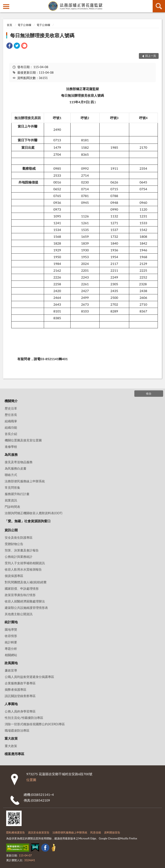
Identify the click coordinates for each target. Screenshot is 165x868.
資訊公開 (11, 530)
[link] (9, 46)
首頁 (9, 25)
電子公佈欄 (24, 25)
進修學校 (11, 447)
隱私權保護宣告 (16, 832)
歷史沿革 (11, 408)
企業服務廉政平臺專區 (20, 683)
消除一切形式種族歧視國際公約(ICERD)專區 (35, 724)
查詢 (159, 6)
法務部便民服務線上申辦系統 (25, 481)
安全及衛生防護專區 (19, 537)
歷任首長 (11, 415)
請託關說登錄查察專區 (20, 696)
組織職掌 (11, 421)
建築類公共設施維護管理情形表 (26, 608)
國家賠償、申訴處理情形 (22, 588)
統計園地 (11, 622)
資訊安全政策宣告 (39, 832)
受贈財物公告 (14, 544)
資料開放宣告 (112, 832)
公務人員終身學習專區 (20, 711)
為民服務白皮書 (16, 468)
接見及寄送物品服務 (19, 462)
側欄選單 (6, 7)
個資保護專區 (14, 576)
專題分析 (11, 649)
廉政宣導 (11, 670)
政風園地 (11, 663)
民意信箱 (96, 832)
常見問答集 (12, 487)
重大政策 (11, 738)
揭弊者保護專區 (16, 689)
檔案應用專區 (14, 754)
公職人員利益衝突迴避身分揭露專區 (29, 677)
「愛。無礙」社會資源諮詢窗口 (28, 521)
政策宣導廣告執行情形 (20, 595)
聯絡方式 (11, 475)
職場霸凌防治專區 (17, 730)
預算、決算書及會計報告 (22, 550)
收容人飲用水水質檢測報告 (23, 569)
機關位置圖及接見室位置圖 (23, 440)
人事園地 (11, 704)
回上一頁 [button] (151, 56)
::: (3, 3)
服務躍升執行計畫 (17, 494)
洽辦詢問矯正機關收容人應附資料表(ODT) (34, 513)
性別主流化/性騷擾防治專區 (24, 718)
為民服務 (11, 454)
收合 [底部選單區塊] (149, 393)
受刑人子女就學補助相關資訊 (25, 563)
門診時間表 (12, 507)
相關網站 (11, 655)
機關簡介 (11, 401)
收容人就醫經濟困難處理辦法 (25, 601)
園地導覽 (11, 629)
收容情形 (11, 636)
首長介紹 (11, 434)
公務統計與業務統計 (19, 557)
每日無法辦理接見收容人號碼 (42, 35)
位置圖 (31, 780)
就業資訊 (11, 500)
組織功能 (11, 427)
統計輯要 (11, 642)
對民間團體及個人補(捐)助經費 (26, 582)
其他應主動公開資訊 (19, 614)
